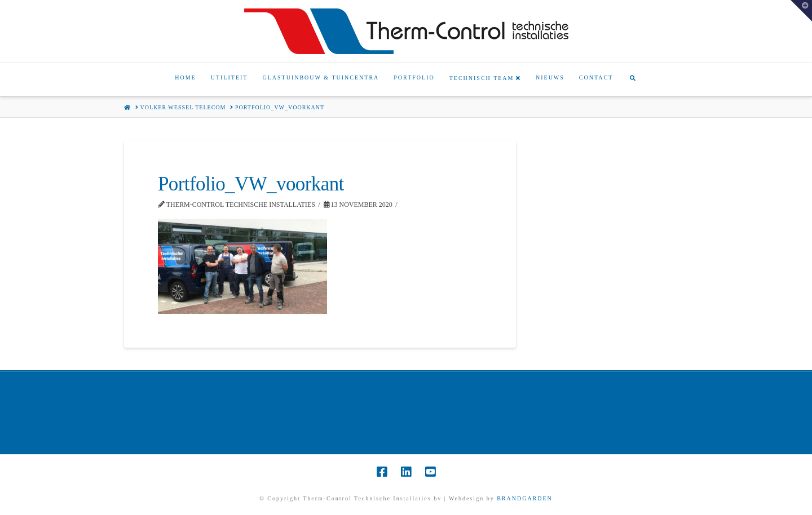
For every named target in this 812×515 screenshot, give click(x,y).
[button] (801, 11)
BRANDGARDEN (525, 498)
